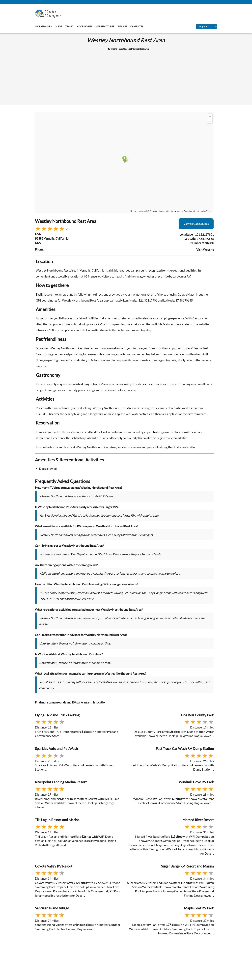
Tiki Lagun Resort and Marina (57, 820)
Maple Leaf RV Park (199, 908)
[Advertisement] (126, 77)
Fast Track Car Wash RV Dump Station (185, 748)
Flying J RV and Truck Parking (57, 715)
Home (114, 49)
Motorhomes (43, 26)
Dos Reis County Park (197, 715)
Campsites (137, 26)
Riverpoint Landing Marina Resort (61, 782)
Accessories (85, 26)
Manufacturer (105, 26)
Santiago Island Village (52, 908)
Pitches (122, 26)
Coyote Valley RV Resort (54, 866)
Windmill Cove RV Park (196, 782)
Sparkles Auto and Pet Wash (56, 748)
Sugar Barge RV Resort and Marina (187, 866)
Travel (70, 26)
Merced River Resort (198, 820)
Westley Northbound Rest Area (134, 49)
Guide (58, 26)
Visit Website (205, 250)
